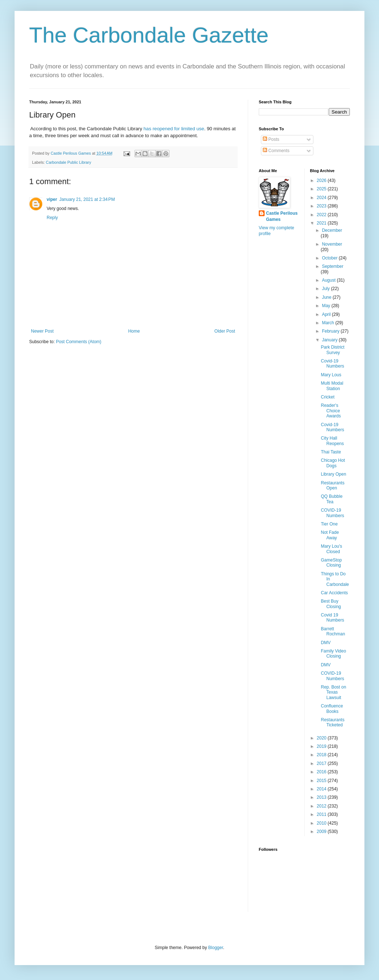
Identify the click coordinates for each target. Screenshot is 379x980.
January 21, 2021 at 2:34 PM (87, 199)
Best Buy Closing (331, 604)
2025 (322, 189)
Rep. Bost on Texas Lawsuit (333, 692)
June (327, 297)
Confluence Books (332, 709)
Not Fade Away (330, 535)
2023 (322, 206)
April (327, 314)
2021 (322, 223)
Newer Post (42, 331)
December (332, 230)
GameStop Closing (331, 563)
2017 (322, 763)
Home (134, 331)
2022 (322, 215)
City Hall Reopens (332, 441)
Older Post (225, 331)
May (327, 306)
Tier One (329, 524)
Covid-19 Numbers (332, 364)
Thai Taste (331, 452)
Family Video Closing (333, 654)
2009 (322, 832)
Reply (52, 218)
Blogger (216, 948)
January (330, 340)
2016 (322, 772)
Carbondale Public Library (69, 162)
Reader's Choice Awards (331, 411)
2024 (322, 198)
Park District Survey (333, 350)
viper (52, 199)
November (332, 244)
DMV (326, 643)
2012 (322, 806)
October (330, 258)
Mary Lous (331, 375)
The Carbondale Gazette (149, 35)
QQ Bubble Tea (331, 499)
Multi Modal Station (332, 386)
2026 (322, 180)
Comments (276, 151)
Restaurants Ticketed (333, 722)
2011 (322, 814)
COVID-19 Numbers (332, 513)
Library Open (333, 474)
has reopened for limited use (174, 129)
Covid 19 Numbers (332, 618)
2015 (322, 781)
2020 (322, 738)
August (329, 280)
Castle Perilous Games (282, 216)
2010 (322, 823)
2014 (322, 789)
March (329, 323)
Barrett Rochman (333, 631)
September (333, 266)
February (331, 331)
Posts (271, 139)
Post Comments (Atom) (79, 342)
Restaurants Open (333, 485)
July (326, 289)
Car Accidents (334, 593)
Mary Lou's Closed (331, 549)
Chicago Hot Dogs (333, 463)
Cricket (327, 397)
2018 (322, 755)
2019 (322, 746)
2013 (322, 797)
